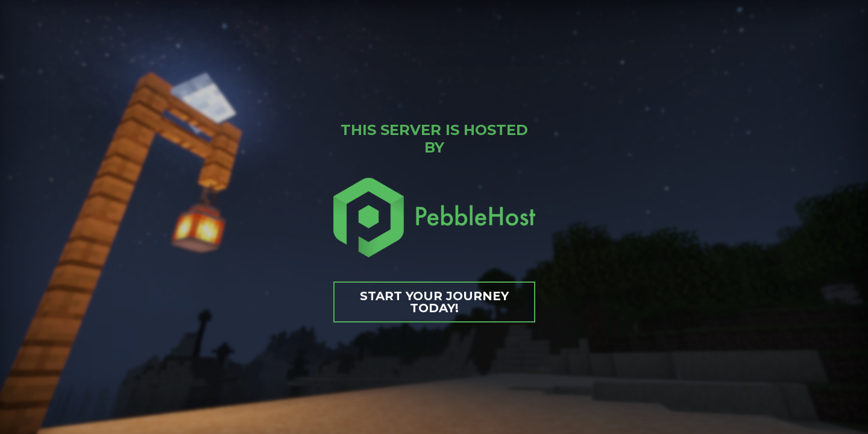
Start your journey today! (434, 302)
